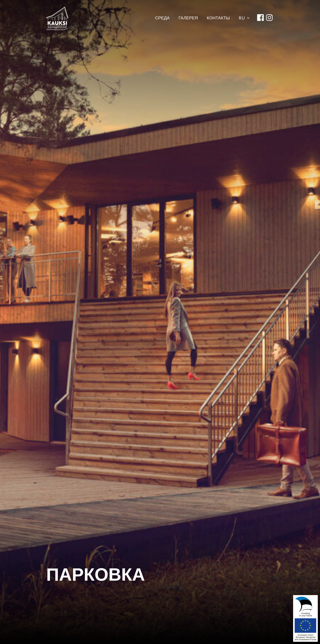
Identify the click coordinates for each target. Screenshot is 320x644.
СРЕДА (162, 18)
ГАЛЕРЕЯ (188, 18)
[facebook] (260, 18)
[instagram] (269, 18)
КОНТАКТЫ (218, 18)
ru (244, 18)
